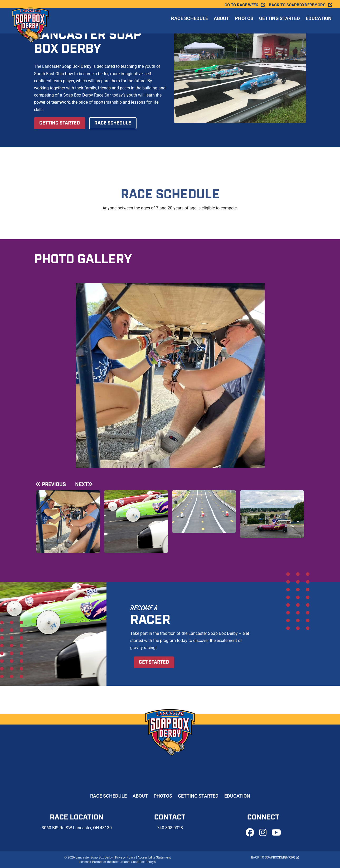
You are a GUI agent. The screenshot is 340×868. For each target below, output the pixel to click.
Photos (244, 23)
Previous (54, 485)
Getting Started (280, 23)
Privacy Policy (125, 857)
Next (81, 485)
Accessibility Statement (154, 857)
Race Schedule (190, 23)
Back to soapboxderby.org (297, 5)
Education (319, 23)
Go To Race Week (241, 5)
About (221, 23)
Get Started (154, 662)
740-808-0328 (170, 828)
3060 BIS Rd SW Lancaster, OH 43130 (77, 828)
